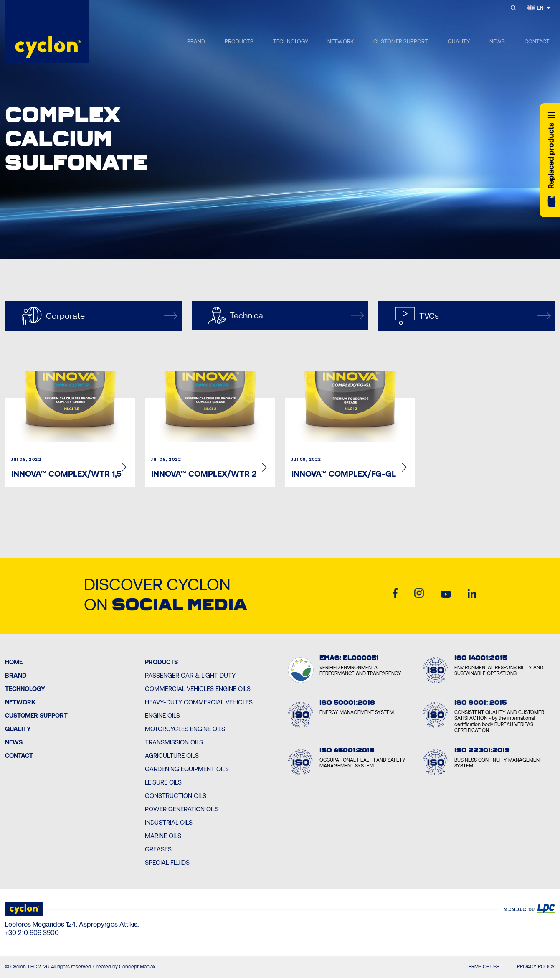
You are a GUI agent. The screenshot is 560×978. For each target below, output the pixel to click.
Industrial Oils (169, 822)
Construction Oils (176, 796)
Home (14, 662)
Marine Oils (163, 836)
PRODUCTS (239, 42)
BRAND (196, 42)
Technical (286, 316)
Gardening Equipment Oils (187, 769)
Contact (19, 756)
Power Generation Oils (182, 809)
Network (20, 702)
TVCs (473, 316)
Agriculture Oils (172, 756)
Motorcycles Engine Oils (185, 729)
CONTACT (537, 42)
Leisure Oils (163, 782)
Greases (158, 849)
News (14, 742)
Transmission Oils (174, 742)
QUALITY (459, 42)
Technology (25, 689)
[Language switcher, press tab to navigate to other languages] (539, 8)
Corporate (100, 316)
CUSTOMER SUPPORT (401, 42)
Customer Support (36, 715)
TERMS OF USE (483, 967)
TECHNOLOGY (291, 42)
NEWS (497, 42)
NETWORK (341, 42)
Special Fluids (167, 862)
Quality (18, 729)
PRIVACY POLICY (536, 967)
